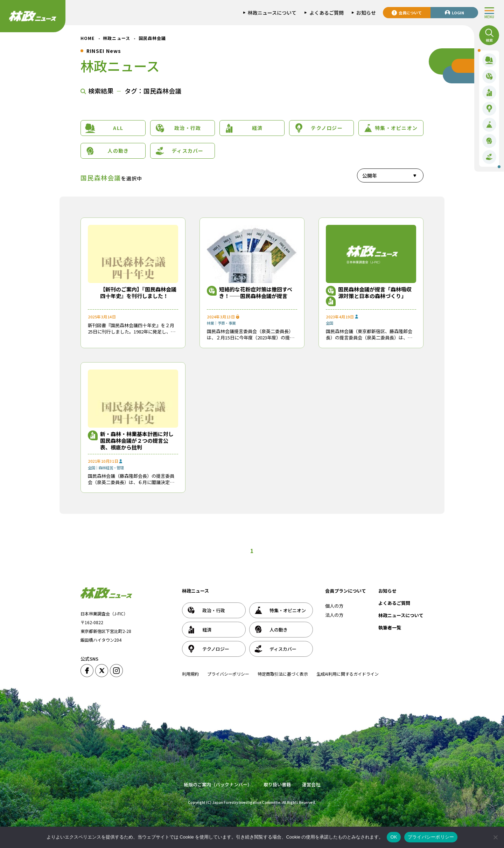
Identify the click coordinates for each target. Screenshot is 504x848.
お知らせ (387, 591)
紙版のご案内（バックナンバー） (218, 784)
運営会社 (311, 784)
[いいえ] (495, 837)
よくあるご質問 (394, 603)
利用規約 (190, 674)
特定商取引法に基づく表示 (283, 674)
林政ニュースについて (401, 615)
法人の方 (334, 615)
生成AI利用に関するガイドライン (348, 674)
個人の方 (334, 606)
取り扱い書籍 (277, 784)
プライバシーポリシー (228, 674)
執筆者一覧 (390, 628)
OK (394, 837)
